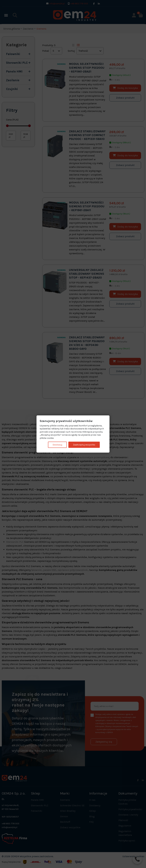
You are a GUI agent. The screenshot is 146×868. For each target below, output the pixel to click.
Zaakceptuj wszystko (84, 445)
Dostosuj (57, 445)
